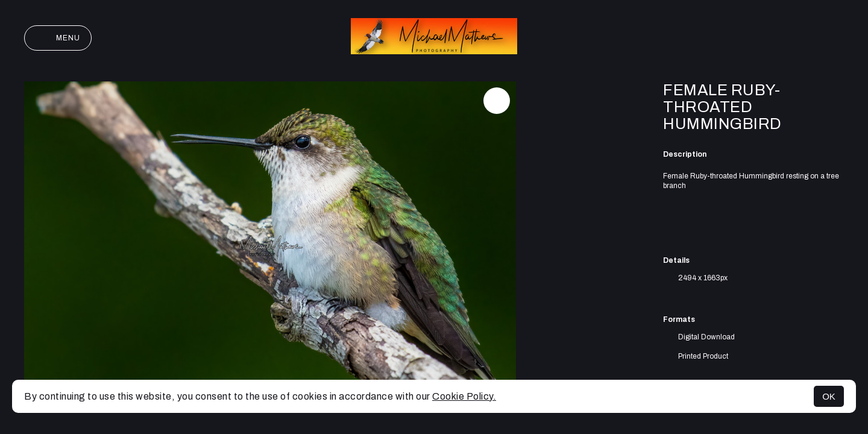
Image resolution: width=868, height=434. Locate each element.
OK (829, 396)
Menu (58, 38)
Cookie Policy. (464, 396)
